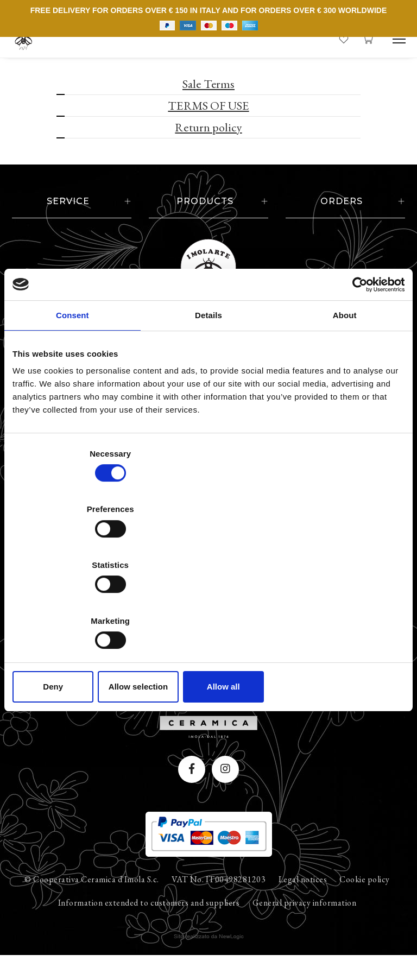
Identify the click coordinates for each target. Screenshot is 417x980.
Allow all (341, 603)
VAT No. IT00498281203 (219, 903)
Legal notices (303, 903)
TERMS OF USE (208, 106)
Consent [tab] (72, 400)
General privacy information (305, 927)
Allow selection (208, 603)
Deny (76, 603)
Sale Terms (208, 84)
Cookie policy (365, 903)
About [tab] (345, 400)
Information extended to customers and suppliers (149, 927)
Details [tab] (208, 400)
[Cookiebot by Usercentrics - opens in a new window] (357, 369)
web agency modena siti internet (209, 960)
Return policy (208, 127)
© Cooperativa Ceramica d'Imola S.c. (92, 903)
